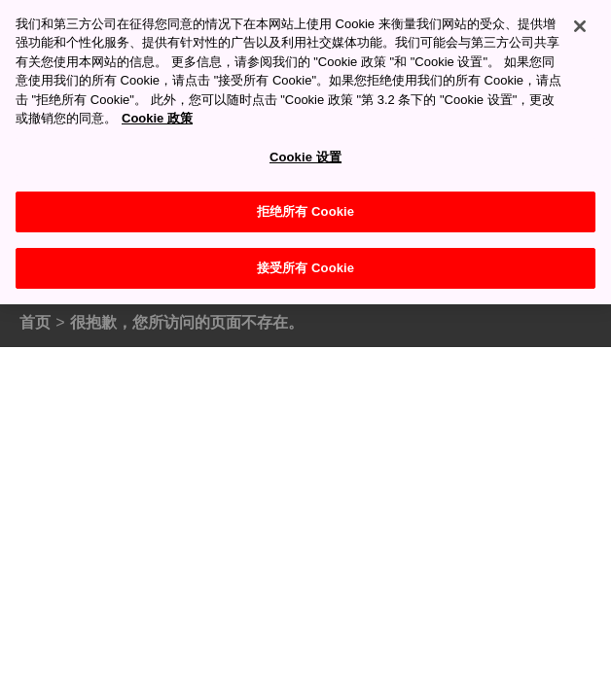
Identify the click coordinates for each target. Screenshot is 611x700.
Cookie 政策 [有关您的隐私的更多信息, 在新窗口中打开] (157, 108)
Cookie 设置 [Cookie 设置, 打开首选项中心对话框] (305, 147)
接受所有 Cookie (305, 258)
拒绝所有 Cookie (305, 202)
